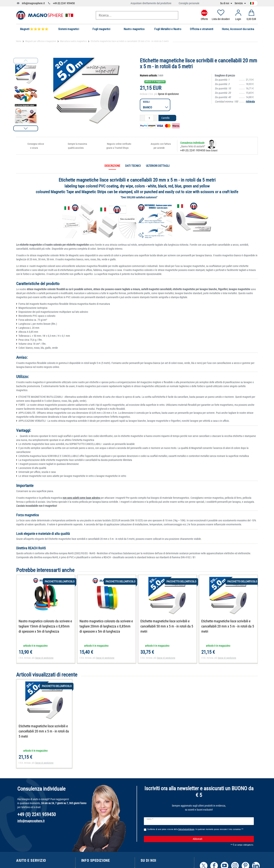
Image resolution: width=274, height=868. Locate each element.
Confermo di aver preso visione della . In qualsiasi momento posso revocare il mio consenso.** (195, 829)
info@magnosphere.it (33, 3)
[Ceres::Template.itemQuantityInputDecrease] (142, 118)
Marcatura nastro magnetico (73, 41)
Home (19, 41)
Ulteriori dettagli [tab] (158, 166)
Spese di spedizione (168, 94)
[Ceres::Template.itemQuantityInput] (149, 118)
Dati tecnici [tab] (133, 166)
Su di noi (225, 3)
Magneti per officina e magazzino (41, 41)
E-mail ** (150, 819)
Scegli (146, 102)
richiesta (250, 102)
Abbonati (222, 839)
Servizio (239, 3)
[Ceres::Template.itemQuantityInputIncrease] (156, 118)
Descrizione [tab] (112, 166)
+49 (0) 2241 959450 (64, 3)
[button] (26, 128)
